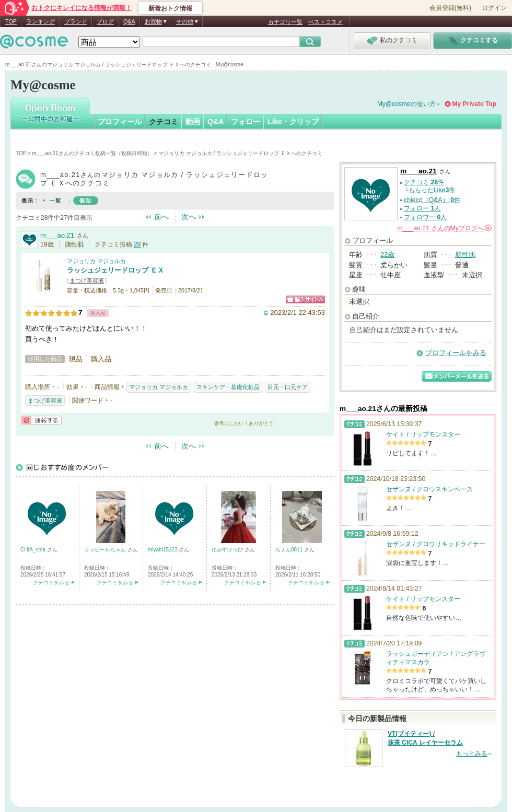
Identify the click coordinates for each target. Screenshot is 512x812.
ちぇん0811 (290, 550)
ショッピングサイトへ (305, 299)
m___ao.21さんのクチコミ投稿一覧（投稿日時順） (92, 153)
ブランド (76, 21)
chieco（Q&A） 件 (432, 200)
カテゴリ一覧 (285, 22)
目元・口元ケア (288, 387)
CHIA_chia (34, 550)
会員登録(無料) (450, 8)
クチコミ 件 (424, 182)
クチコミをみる (51, 582)
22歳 (387, 255)
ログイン (494, 8)
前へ (161, 217)
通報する (41, 420)
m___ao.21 (57, 235)
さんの (444, 228)
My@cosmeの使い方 (406, 104)
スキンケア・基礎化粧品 (228, 387)
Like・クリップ (293, 122)
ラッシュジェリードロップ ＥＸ (115, 270)
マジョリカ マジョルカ (96, 261)
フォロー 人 (422, 208)
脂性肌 (465, 255)
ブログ (105, 21)
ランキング (40, 21)
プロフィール (120, 122)
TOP (11, 21)
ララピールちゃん (106, 550)
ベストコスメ (325, 22)
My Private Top (474, 104)
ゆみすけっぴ (228, 550)
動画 (193, 122)
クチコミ (164, 122)
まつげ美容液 (87, 280)
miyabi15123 (163, 550)
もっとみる (472, 754)
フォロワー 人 (425, 217)
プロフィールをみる (456, 353)
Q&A (129, 21)
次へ (189, 217)
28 (137, 244)
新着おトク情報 (170, 8)
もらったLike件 (432, 190)
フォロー (246, 122)
